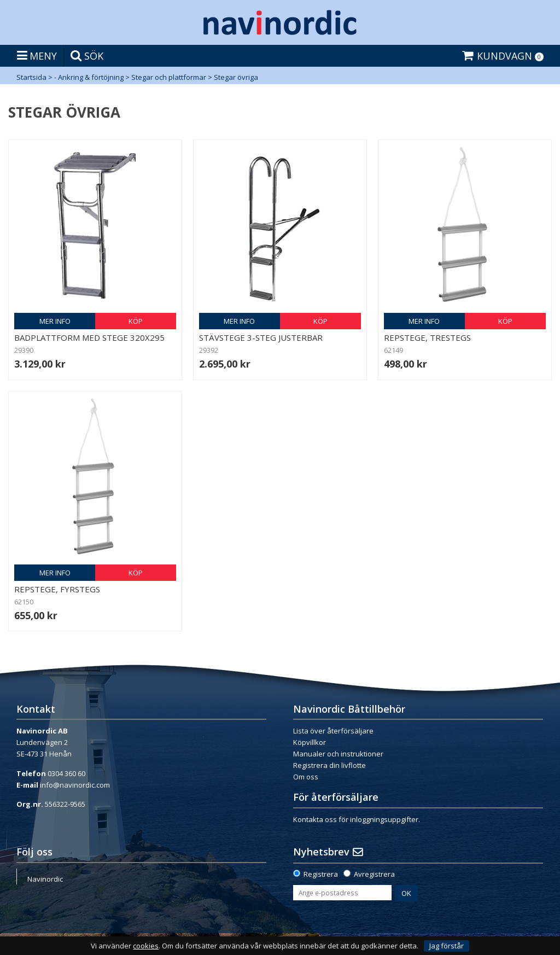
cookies (146, 946)
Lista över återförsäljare (333, 731)
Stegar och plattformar (169, 77)
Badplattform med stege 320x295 (89, 337)
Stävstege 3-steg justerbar (261, 337)
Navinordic (45, 879)
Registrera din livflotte (329, 765)
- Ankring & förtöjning (89, 77)
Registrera (321, 874)
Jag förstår (447, 946)
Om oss (306, 777)
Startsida (31, 77)
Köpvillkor (310, 742)
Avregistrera (374, 874)
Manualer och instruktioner (338, 754)
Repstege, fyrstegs (57, 589)
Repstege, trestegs (427, 337)
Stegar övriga (236, 77)
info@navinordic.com (75, 785)
